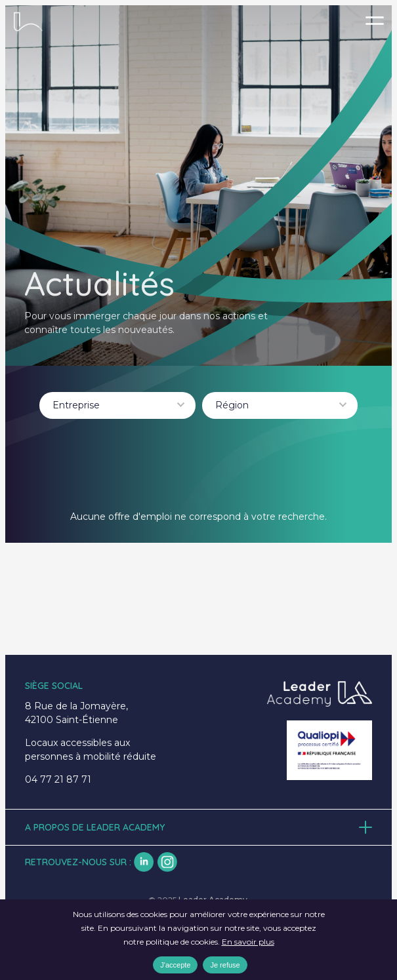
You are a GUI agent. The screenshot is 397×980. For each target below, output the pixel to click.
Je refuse (225, 965)
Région (232, 405)
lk (144, 862)
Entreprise (76, 405)
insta (167, 862)
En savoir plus (248, 942)
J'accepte (175, 965)
